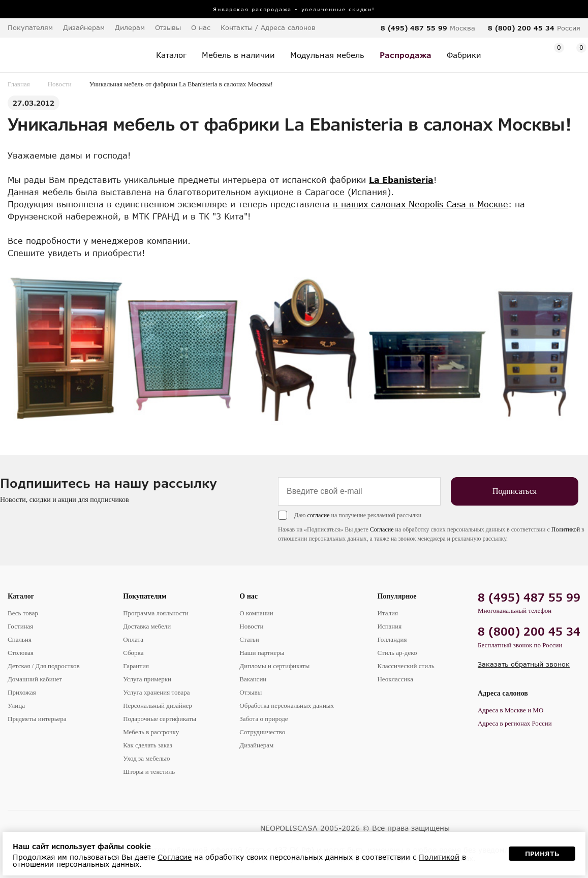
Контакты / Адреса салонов (268, 27)
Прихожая (22, 692)
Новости (60, 84)
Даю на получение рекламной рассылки (358, 515)
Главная (19, 84)
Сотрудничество (262, 732)
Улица (16, 705)
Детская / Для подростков (44, 666)
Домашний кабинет (35, 679)
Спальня (20, 639)
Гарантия (136, 666)
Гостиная (20, 626)
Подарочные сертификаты (160, 719)
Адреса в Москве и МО (510, 710)
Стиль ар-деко (397, 653)
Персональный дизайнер (158, 705)
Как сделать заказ (148, 745)
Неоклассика (395, 679)
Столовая (21, 653)
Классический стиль (406, 666)
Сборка (133, 653)
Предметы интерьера (37, 719)
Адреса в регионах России (515, 723)
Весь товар (23, 613)
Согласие (382, 529)
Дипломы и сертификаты (274, 666)
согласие (318, 515)
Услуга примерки (147, 679)
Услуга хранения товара (156, 692)
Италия (388, 613)
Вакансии (253, 679)
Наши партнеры (262, 653)
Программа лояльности (156, 613)
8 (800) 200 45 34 (521, 28)
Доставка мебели (147, 626)
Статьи (249, 639)
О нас (249, 596)
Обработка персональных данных (287, 705)
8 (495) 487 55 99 (414, 28)
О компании (256, 613)
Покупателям (145, 596)
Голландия (392, 639)
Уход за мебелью (146, 758)
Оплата (133, 639)
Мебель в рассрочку (151, 732)
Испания (389, 626)
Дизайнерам (84, 27)
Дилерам (130, 27)
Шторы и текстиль (149, 772)
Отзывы (168, 27)
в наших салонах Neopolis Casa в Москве (421, 204)
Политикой (566, 529)
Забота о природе (264, 719)
